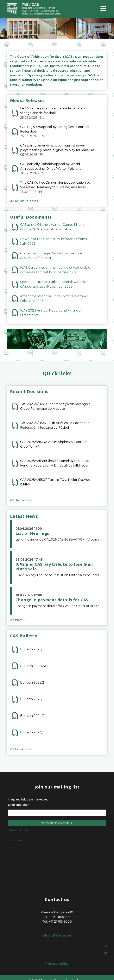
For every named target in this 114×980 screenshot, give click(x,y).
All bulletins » (21, 749)
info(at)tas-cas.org (57, 935)
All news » (18, 620)
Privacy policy (57, 964)
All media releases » (25, 201)
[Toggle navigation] (103, 9)
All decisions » (21, 500)
